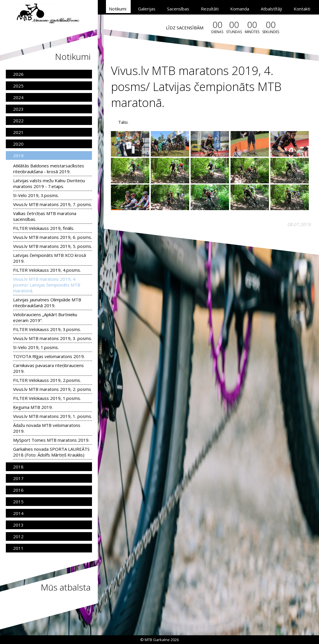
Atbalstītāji (271, 9)
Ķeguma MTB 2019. (33, 407)
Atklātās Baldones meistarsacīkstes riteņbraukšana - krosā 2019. (49, 169)
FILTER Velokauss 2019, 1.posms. (47, 398)
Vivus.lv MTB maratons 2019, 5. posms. (53, 246)
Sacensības (178, 9)
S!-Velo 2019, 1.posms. (36, 347)
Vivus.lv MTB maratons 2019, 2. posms (52, 389)
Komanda (240, 9)
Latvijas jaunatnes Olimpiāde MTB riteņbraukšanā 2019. (47, 303)
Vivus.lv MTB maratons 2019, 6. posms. (53, 237)
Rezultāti (210, 9)
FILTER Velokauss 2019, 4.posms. (47, 270)
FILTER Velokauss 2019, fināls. (44, 228)
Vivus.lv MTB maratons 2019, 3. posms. (53, 338)
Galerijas (147, 9)
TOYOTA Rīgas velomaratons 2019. (49, 356)
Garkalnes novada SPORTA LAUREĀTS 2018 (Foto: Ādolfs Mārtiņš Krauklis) (51, 452)
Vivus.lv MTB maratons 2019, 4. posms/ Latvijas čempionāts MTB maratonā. (47, 285)
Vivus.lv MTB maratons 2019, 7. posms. (53, 204)
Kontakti (302, 9)
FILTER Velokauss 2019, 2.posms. (47, 380)
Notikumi (118, 9)
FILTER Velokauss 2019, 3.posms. (47, 329)
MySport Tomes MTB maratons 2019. (51, 440)
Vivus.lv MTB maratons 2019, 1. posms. (53, 416)
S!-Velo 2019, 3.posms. (36, 195)
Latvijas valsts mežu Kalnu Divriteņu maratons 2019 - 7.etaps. (49, 183)
